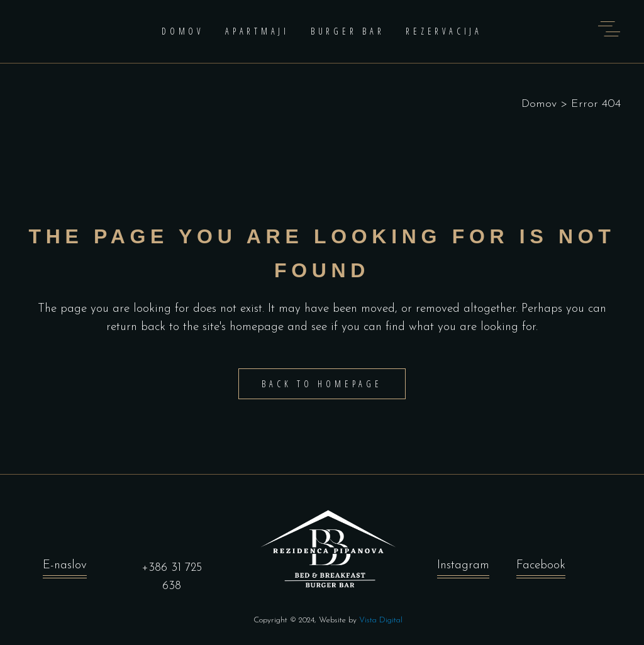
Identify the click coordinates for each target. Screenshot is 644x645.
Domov (539, 104)
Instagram (463, 565)
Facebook (541, 565)
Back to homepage (322, 384)
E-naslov (65, 565)
